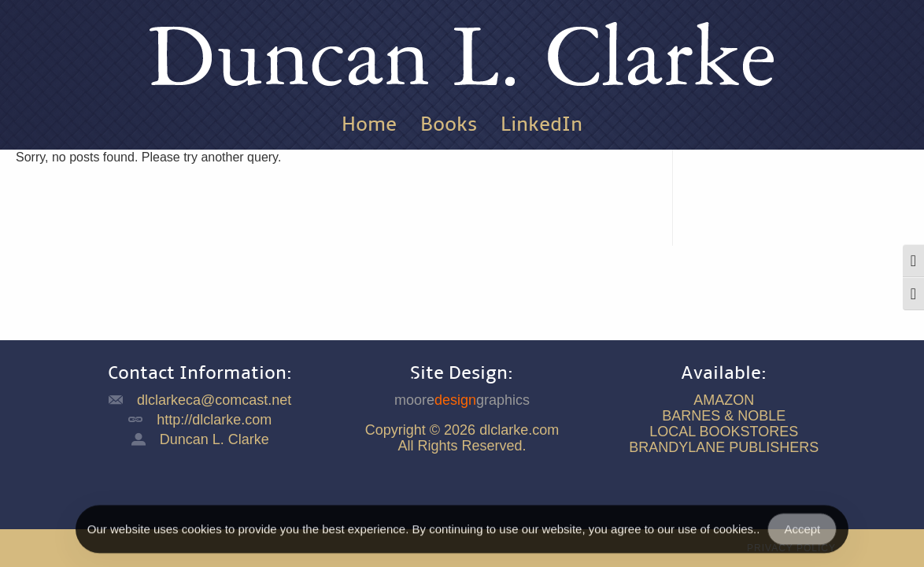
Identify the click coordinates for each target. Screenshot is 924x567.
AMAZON (724, 400)
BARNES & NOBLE (724, 416)
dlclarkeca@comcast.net (214, 400)
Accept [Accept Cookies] (802, 534)
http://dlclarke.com (214, 420)
